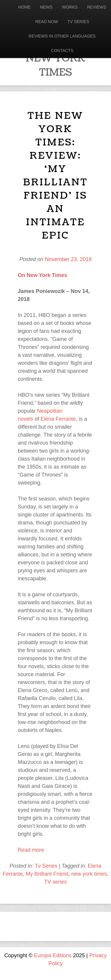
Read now (47, 22)
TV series (55, 882)
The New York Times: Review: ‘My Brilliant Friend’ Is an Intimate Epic (55, 176)
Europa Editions (53, 955)
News (46, 7)
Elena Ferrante (58, 419)
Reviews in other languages (62, 36)
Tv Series (78, 22)
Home (24, 7)
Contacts (62, 51)
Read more (31, 850)
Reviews (97, 7)
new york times (89, 874)
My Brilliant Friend (47, 874)
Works (70, 7)
